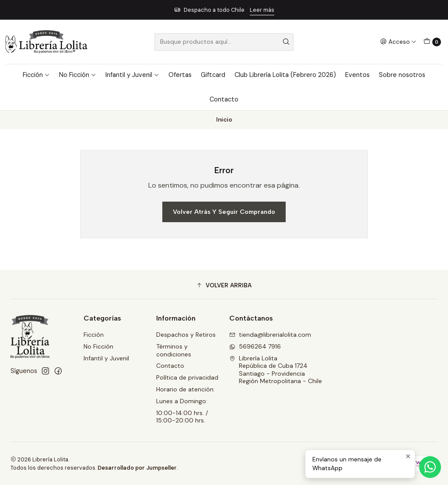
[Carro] (432, 42)
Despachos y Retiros (186, 335)
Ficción (36, 75)
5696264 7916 (255, 346)
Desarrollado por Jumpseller (137, 468)
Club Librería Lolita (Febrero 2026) (285, 75)
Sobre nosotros (402, 75)
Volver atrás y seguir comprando (224, 212)
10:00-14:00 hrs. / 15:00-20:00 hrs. (182, 417)
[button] (224, 286)
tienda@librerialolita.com (270, 335)
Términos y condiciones (174, 350)
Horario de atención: (185, 389)
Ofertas (180, 75)
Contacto (224, 99)
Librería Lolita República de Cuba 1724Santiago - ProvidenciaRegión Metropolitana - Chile (276, 370)
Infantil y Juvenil (132, 75)
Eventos (357, 75)
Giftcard (213, 75)
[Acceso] (398, 42)
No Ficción (78, 75)
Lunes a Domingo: (182, 401)
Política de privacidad (187, 377)
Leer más (262, 10)
